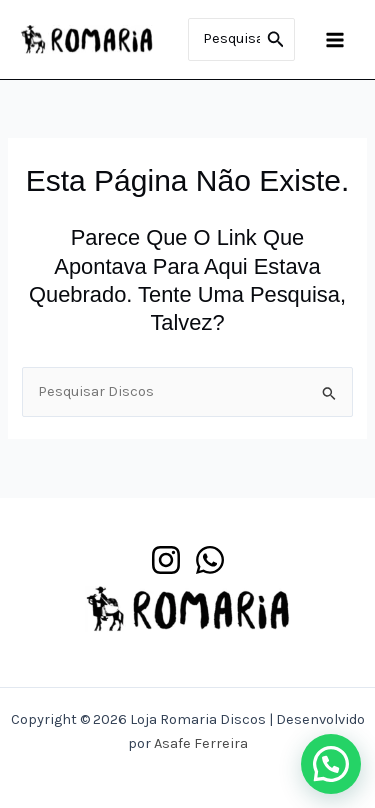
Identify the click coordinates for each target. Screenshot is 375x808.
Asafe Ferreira (201, 743)
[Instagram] (166, 560)
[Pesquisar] (276, 40)
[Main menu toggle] (335, 39)
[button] (331, 764)
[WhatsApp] (210, 560)
